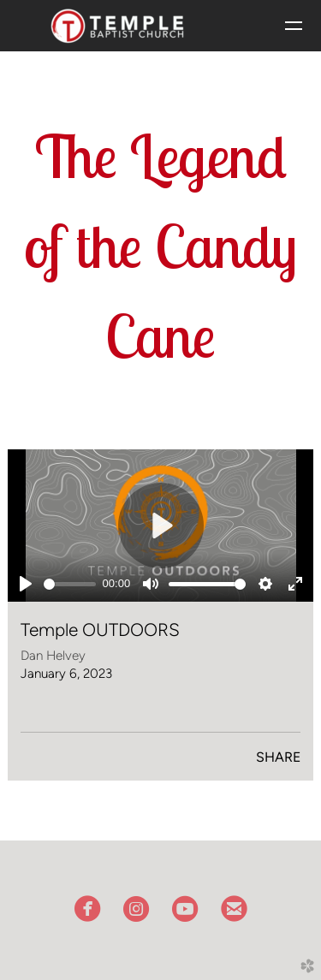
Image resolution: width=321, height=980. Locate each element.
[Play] (26, 584)
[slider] (70, 584)
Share (278, 757)
